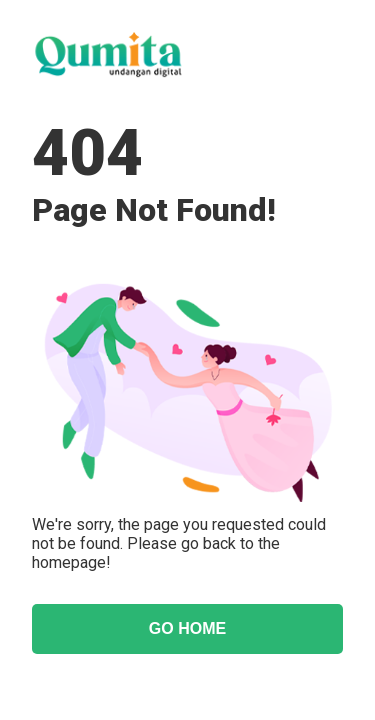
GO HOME (187, 628)
